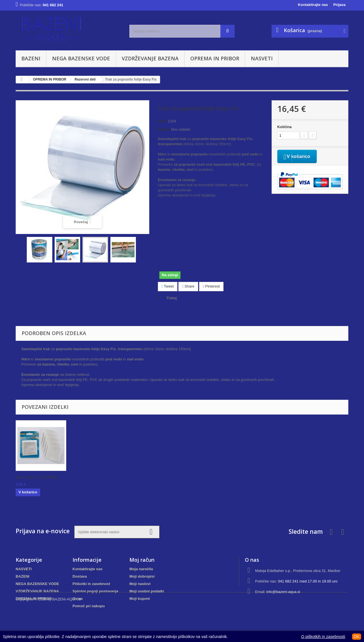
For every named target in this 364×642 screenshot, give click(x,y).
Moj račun (142, 560)
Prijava (339, 5)
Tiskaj (172, 298)
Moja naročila (141, 569)
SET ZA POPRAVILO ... (151, 477)
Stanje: (164, 129)
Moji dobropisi (142, 576)
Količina (285, 127)
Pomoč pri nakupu (89, 606)
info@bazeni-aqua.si (283, 592)
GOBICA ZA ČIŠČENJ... (39, 477)
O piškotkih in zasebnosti (323, 637)
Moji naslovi (140, 584)
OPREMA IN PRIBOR (215, 58)
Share (188, 286)
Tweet (168, 286)
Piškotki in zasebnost (91, 584)
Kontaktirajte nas (313, 5)
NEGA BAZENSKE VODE (81, 58)
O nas (78, 599)
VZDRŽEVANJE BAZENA (150, 58)
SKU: (162, 121)
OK (357, 637)
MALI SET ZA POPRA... (207, 477)
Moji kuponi (140, 599)
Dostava (80, 576)
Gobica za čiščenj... (90, 477)
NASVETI (262, 58)
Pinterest (211, 286)
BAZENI (31, 58)
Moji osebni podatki (147, 591)
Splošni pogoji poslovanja (95, 591)
